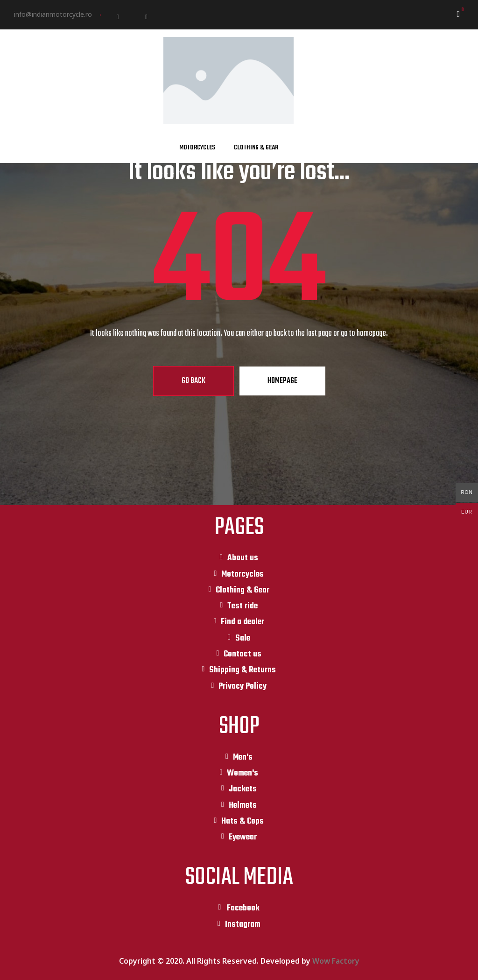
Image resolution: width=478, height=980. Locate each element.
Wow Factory (336, 961)
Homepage (282, 381)
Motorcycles (197, 148)
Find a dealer (243, 622)
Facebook (243, 908)
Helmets (243, 806)
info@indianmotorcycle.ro (53, 14)
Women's (243, 773)
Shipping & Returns (243, 670)
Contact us (243, 654)
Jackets (243, 789)
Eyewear (243, 837)
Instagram (243, 925)
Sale (243, 638)
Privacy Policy (243, 687)
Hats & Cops (243, 821)
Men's (243, 758)
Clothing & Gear (256, 148)
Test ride (243, 606)
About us (243, 558)
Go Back (193, 381)
